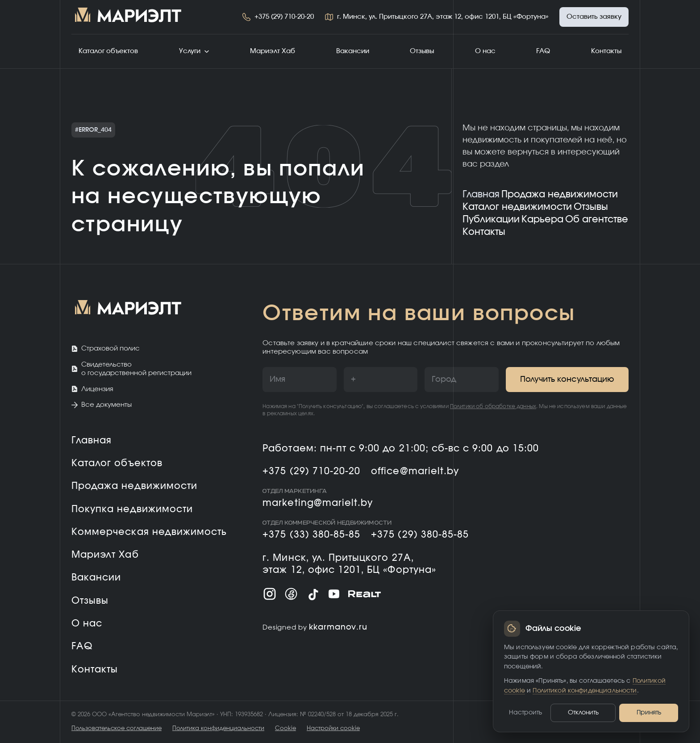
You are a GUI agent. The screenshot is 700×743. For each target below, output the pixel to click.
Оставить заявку (594, 17)
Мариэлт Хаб (273, 51)
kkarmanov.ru (338, 627)
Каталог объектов (108, 51)
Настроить (525, 713)
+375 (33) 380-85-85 (311, 535)
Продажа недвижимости (560, 194)
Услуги (194, 51)
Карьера (542, 219)
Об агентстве (597, 219)
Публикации (491, 219)
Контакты (606, 51)
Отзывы (422, 51)
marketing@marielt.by (318, 503)
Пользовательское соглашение (117, 728)
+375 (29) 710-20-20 (284, 17)
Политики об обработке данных (493, 406)
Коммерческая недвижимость (149, 532)
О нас (485, 51)
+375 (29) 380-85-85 (420, 535)
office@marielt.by (415, 471)
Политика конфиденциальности (218, 728)
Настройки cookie (333, 728)
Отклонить (583, 713)
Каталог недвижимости (517, 207)
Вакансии (353, 51)
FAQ (543, 51)
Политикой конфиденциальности (585, 691)
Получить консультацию (567, 380)
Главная (481, 194)
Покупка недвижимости (132, 509)
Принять (649, 713)
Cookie (285, 728)
